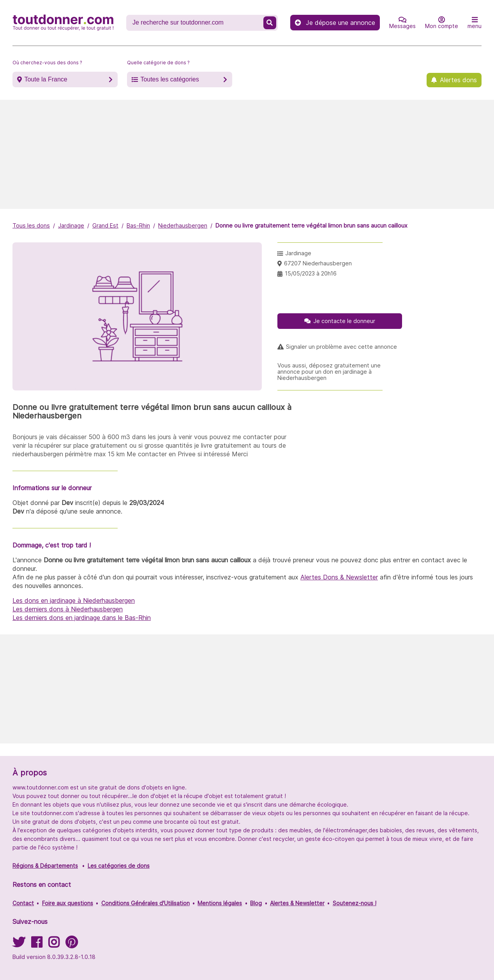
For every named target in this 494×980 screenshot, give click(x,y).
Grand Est (105, 225)
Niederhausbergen (183, 225)
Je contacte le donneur (344, 321)
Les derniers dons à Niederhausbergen (68, 609)
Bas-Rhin (138, 225)
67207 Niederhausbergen (318, 263)
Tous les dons (31, 225)
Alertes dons (458, 80)
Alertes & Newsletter (297, 903)
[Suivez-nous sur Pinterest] (71, 945)
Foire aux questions (68, 903)
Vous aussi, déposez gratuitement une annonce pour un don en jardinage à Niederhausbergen (329, 372)
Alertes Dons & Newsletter (339, 577)
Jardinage (71, 225)
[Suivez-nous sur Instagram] (54, 945)
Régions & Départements (45, 866)
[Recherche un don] (196, 23)
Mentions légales (220, 903)
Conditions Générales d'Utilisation (146, 903)
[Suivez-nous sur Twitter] (19, 945)
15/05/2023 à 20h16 (311, 273)
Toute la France (46, 79)
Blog (256, 903)
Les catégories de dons (119, 866)
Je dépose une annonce (335, 23)
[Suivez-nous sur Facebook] (37, 945)
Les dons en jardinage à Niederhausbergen (74, 600)
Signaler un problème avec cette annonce (341, 347)
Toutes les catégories (169, 79)
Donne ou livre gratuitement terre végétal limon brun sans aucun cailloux (311, 225)
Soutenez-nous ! (355, 903)
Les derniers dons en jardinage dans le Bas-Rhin (82, 618)
